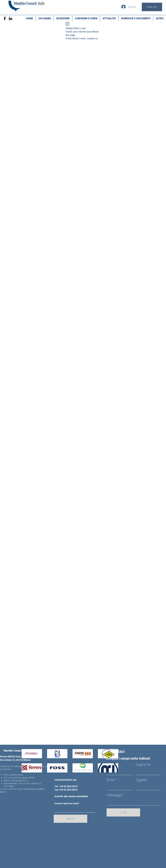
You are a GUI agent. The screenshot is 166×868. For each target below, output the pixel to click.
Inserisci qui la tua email (66, 803)
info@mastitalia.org (65, 780)
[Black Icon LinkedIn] (11, 18)
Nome (111, 765)
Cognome (143, 765)
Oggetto (142, 780)
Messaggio (115, 795)
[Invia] (123, 812)
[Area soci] (152, 7)
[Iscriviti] (70, 819)
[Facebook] (5, 18)
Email (111, 780)
